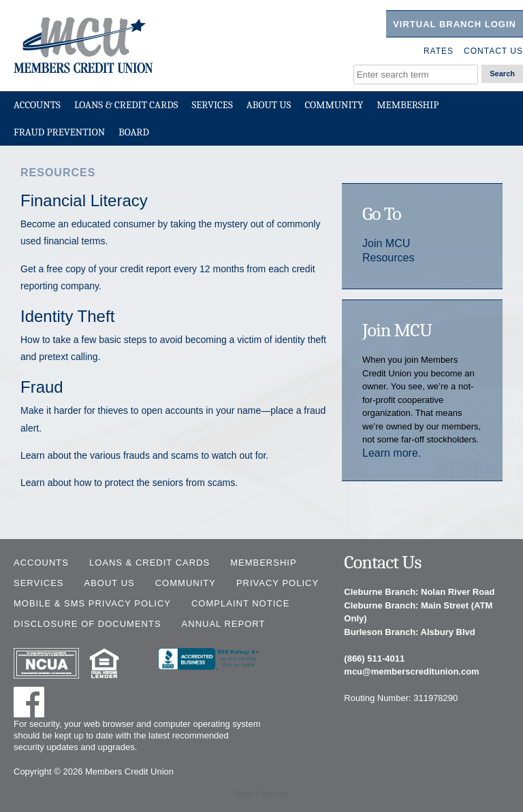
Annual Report (224, 624)
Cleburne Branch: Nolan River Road (419, 592)
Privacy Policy (278, 583)
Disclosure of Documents (88, 624)
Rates (439, 51)
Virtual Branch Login (455, 24)
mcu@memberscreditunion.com (411, 671)
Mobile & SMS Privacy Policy (92, 603)
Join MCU (386, 243)
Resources (388, 258)
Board (134, 132)
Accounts (37, 105)
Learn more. (392, 453)
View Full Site (262, 794)
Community (334, 105)
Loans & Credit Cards (126, 105)
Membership (408, 105)
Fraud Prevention (59, 132)
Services (212, 105)
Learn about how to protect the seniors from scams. (129, 483)
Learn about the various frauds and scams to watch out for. (144, 455)
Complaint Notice (240, 603)
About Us (269, 105)
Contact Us (493, 51)
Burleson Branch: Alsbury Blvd (409, 632)
